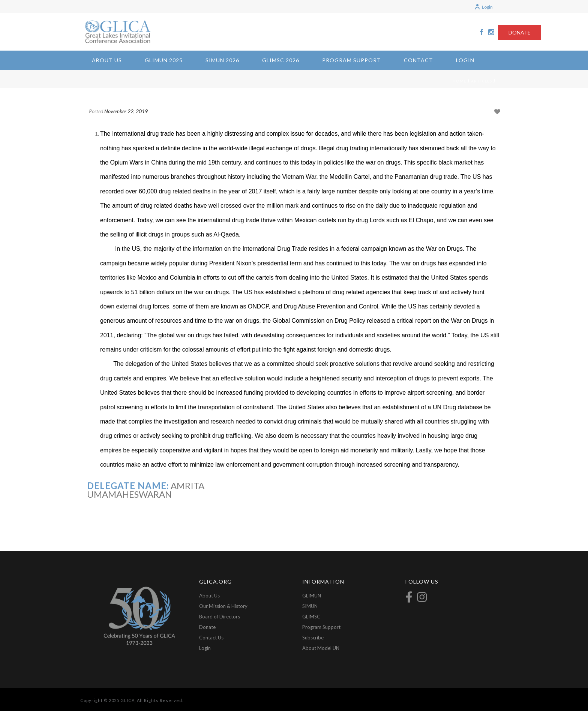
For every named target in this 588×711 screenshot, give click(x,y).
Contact (418, 60)
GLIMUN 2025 (164, 60)
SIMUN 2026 (222, 60)
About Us (107, 60)
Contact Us (211, 638)
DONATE (520, 32)
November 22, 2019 (126, 111)
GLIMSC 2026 (281, 60)
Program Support (352, 60)
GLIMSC (311, 617)
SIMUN (310, 606)
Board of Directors (220, 617)
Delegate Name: (128, 486)
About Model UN (321, 648)
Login (484, 7)
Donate (207, 627)
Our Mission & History (223, 606)
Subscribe (313, 638)
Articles (482, 81)
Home (460, 81)
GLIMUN (312, 596)
